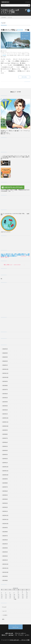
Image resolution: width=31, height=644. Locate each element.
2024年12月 (5, 418)
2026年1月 (5, 365)
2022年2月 (5, 556)
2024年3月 (5, 454)
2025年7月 (5, 390)
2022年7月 (5, 536)
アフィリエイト (14, 52)
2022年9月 (5, 528)
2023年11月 (5, 471)
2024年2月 (5, 459)
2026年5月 (5, 349)
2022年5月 (5, 544)
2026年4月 (5, 353)
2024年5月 (5, 446)
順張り (5, 57)
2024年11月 (5, 422)
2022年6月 (5, 540)
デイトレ (4, 54)
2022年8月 (5, 532)
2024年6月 (5, 442)
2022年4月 (5, 548)
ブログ (19, 54)
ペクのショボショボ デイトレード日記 (14, 11)
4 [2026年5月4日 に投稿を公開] (1, 593)
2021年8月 (5, 580)
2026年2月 (5, 361)
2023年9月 (5, 479)
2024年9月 (5, 430)
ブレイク (15, 54)
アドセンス (7, 52)
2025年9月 (5, 381)
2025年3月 (5, 406)
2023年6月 (5, 491)
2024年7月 (5, 438)
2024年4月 (5, 450)
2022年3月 (5, 552)
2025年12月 (5, 369)
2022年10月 (5, 524)
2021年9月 (5, 576)
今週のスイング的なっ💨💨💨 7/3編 (16, 30)
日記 (8, 55)
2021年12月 (5, 564)
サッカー (19, 52)
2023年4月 (5, 499)
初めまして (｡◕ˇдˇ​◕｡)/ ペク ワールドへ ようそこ (15, 635)
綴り (25, 38)
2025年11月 (5, 373)
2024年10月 (5, 426)
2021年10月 (5, 572)
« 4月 (15, 599)
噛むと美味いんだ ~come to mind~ (12, 265)
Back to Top (16, 627)
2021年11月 (5, 568)
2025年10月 (5, 377)
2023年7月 (5, 487)
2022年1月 (5, 560)
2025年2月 (5, 410)
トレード (26, 33)
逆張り (16, 55)
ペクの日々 (26, 36)
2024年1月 (5, 463)
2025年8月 (5, 386)
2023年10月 (5, 475)
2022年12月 (5, 515)
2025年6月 (5, 394)
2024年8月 (5, 434)
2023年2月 (5, 507)
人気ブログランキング (6, 232)
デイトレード (10, 54)
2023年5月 (5, 495)
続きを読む (24, 77)
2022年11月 (5, 519)
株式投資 (12, 55)
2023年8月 (5, 483)
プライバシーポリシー (20, 633)
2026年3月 (5, 357)
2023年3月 (5, 503)
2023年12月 (5, 467)
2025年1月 (5, 414)
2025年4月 (5, 402)
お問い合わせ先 (9, 633)
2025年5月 (5, 398)
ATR (3, 52)
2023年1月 (5, 511)
